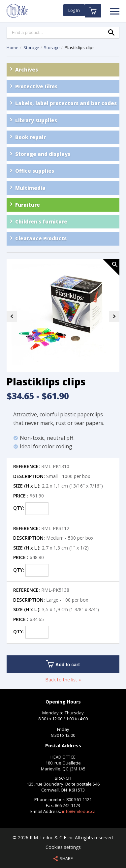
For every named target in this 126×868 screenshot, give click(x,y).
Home (13, 47)
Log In (74, 10)
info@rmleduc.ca (79, 811)
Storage (32, 47)
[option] (63, 316)
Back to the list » (63, 680)
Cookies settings (63, 847)
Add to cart (63, 664)
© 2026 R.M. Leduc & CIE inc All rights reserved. (63, 838)
